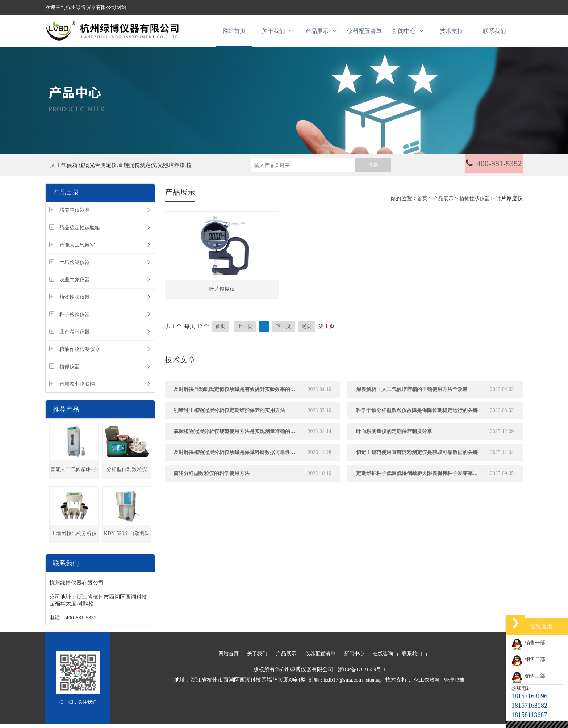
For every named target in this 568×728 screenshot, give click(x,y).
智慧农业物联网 (77, 388)
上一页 (245, 330)
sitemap (374, 684)
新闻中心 (408, 33)
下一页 (283, 330)
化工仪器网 (427, 684)
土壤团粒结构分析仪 (74, 538)
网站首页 (234, 33)
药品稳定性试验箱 (80, 232)
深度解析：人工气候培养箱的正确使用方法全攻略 (412, 393)
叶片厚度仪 (222, 293)
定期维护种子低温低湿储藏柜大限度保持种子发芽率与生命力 (417, 477)
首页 (422, 203)
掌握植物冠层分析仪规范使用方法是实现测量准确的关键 (235, 435)
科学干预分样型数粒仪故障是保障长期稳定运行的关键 (417, 414)
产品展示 (321, 33)
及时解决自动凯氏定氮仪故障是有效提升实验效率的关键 (235, 393)
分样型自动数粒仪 (127, 474)
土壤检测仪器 (75, 267)
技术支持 (451, 33)
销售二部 (528, 659)
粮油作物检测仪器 (80, 354)
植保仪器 (70, 371)
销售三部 (528, 676)
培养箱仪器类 (75, 214)
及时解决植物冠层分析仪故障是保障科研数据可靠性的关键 (235, 456)
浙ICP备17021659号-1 (362, 674)
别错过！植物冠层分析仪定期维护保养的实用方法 (229, 414)
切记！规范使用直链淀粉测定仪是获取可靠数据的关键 (417, 456)
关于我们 (277, 33)
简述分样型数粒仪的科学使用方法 (212, 477)
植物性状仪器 (75, 301)
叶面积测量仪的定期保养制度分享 (394, 435)
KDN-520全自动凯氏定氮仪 (127, 541)
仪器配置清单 (364, 33)
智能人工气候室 (77, 249)
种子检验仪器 (75, 319)
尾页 (306, 330)
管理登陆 (454, 684)
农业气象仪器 (75, 284)
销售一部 (528, 643)
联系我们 (494, 33)
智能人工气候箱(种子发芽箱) (74, 477)
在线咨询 (383, 658)
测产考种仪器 (75, 336)
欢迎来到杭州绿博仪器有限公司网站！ (88, 7)
